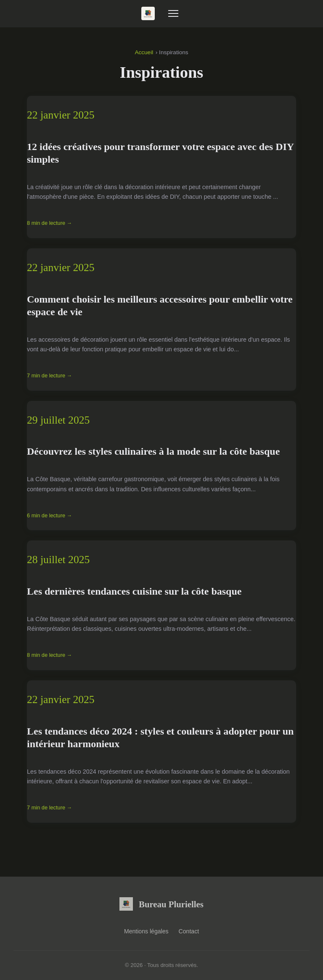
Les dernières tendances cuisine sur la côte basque (134, 591)
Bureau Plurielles (161, 904)
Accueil (144, 52)
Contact (189, 931)
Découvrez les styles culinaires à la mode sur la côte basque (153, 451)
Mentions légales (146, 931)
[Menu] (173, 13)
